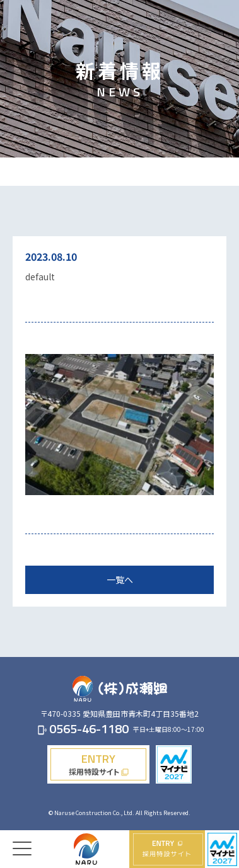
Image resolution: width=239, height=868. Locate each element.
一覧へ (120, 580)
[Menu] (22, 839)
